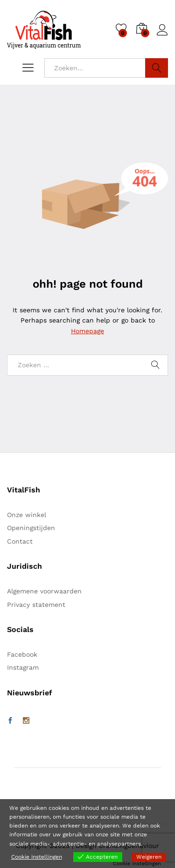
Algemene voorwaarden (44, 591)
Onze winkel (27, 515)
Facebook (22, 654)
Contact (20, 541)
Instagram (23, 667)
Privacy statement (36, 605)
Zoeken (157, 68)
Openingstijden (31, 528)
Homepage (87, 331)
